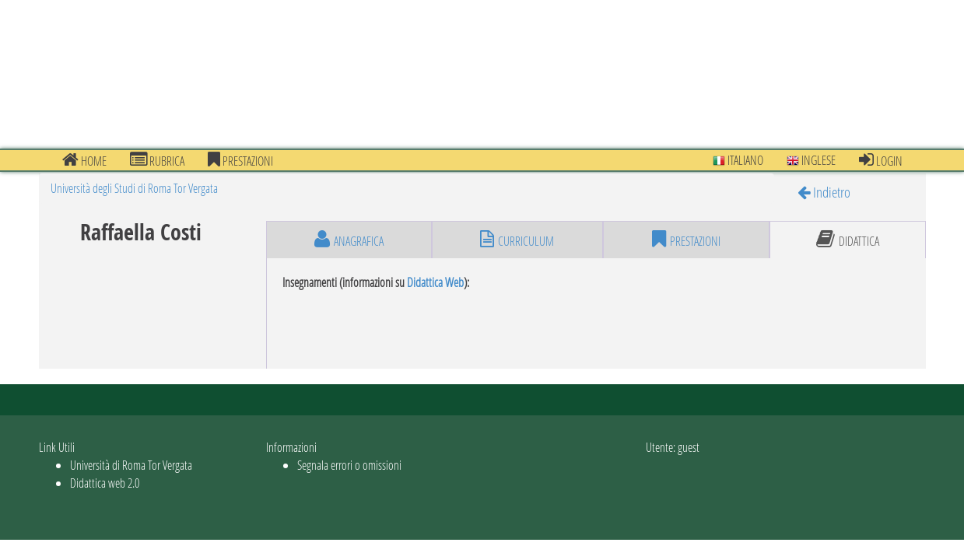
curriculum (517, 240)
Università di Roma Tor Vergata (131, 465)
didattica (848, 240)
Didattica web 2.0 (105, 483)
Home (84, 160)
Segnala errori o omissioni (349, 465)
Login (881, 160)
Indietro (824, 192)
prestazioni (240, 160)
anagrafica (349, 240)
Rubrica (157, 160)
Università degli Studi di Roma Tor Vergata (134, 188)
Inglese (811, 160)
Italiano (738, 160)
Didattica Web (435, 282)
